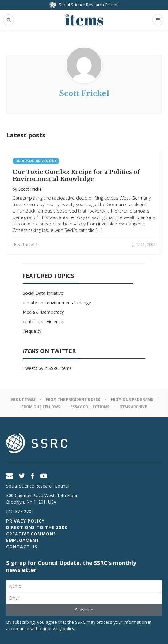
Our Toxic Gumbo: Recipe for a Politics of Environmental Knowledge (76, 176)
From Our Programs (132, 399)
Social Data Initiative (43, 293)
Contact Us (22, 547)
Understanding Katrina (36, 161)
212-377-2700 (20, 511)
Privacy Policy (25, 521)
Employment (23, 540)
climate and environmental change (57, 303)
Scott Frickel (31, 189)
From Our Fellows (41, 407)
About (23, 399)
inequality (32, 331)
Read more (26, 244)
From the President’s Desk (73, 399)
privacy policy (61, 629)
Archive (133, 407)
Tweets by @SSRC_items (47, 368)
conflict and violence (43, 322)
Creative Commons (31, 534)
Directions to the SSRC (37, 527)
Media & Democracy (43, 312)
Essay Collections (90, 407)
